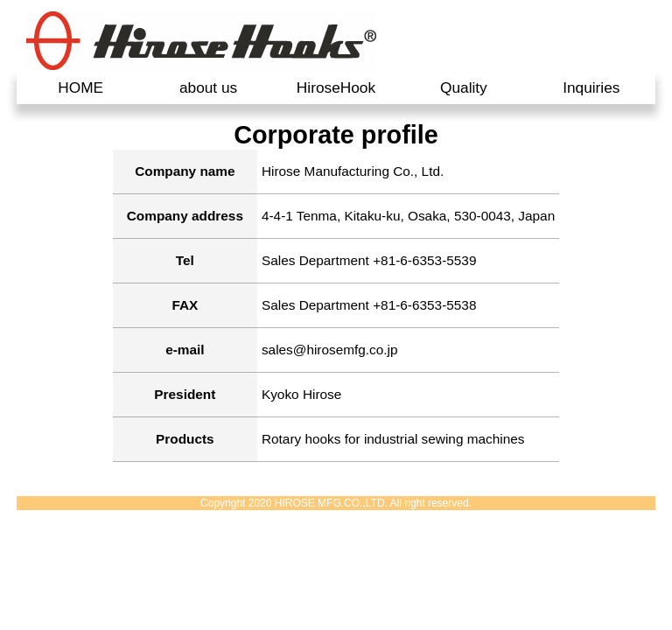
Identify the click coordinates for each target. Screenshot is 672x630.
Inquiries (591, 87)
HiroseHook (336, 87)
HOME (80, 87)
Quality (464, 87)
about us (208, 87)
